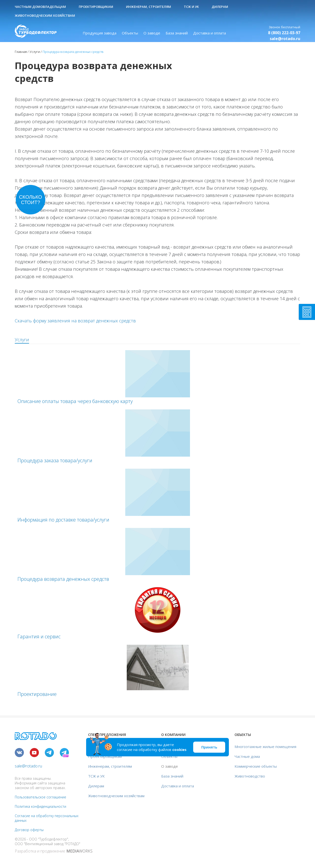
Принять (209, 747)
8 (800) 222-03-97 (284, 33)
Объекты (130, 33)
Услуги (35, 52)
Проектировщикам (96, 7)
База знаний (177, 33)
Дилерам (220, 7)
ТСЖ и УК (191, 7)
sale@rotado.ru (285, 39)
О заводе (152, 33)
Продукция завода (100, 33)
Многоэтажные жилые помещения (265, 747)
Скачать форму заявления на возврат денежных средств (75, 321)
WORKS (79, 851)
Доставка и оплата (210, 33)
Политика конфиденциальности (40, 806)
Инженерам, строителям (149, 7)
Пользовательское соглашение (40, 797)
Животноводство (250, 776)
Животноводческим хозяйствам (45, 15)
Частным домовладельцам (40, 7)
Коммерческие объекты (256, 766)
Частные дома (247, 756)
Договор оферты (29, 830)
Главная (21, 52)
